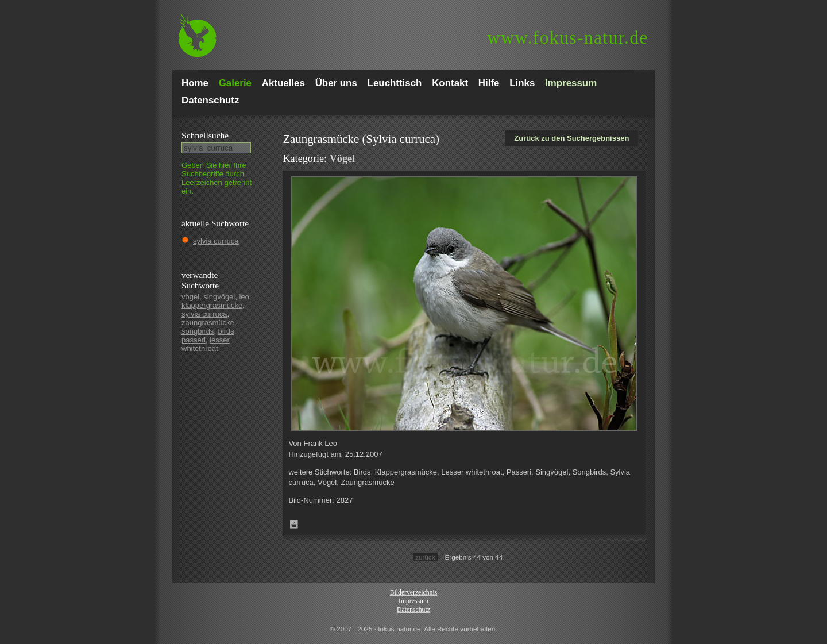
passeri (194, 340)
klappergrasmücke (212, 305)
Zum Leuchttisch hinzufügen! (294, 525)
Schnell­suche (205, 135)
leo (244, 297)
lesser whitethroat (206, 344)
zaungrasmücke (208, 323)
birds (226, 331)
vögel (190, 297)
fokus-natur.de (568, 38)
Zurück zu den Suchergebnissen (571, 138)
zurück (425, 557)
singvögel (219, 297)
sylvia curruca (216, 241)
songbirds (198, 331)
